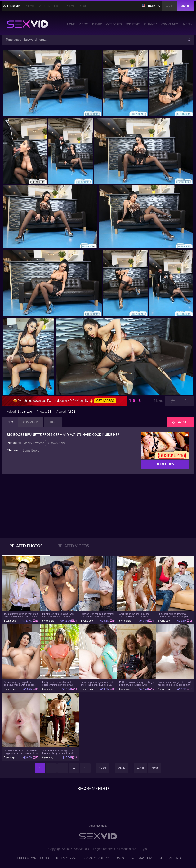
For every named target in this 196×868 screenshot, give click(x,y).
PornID (30, 6)
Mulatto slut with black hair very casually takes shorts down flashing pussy (58, 615)
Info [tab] (10, 422)
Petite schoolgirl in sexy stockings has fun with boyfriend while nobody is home (136, 684)
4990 (140, 768)
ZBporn (45, 6)
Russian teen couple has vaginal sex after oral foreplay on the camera (97, 615)
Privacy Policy (96, 858)
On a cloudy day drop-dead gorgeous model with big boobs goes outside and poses (20, 684)
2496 (122, 768)
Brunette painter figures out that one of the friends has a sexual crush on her (97, 684)
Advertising (171, 858)
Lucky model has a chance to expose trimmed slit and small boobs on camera (57, 684)
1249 (103, 768)
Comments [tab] (31, 422)
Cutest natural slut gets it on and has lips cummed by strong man (174, 684)
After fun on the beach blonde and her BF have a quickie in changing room (134, 615)
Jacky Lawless (34, 443)
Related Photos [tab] (26, 546)
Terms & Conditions (32, 858)
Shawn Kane (57, 443)
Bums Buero (31, 450)
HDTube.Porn (64, 6)
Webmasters (142, 858)
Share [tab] (53, 422)
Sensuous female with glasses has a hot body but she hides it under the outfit (58, 752)
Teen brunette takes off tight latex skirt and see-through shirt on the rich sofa (21, 615)
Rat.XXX (83, 6)
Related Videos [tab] (73, 546)
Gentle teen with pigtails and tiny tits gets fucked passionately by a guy (21, 752)
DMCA (120, 858)
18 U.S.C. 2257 (66, 858)
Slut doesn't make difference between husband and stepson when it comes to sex (173, 615)
